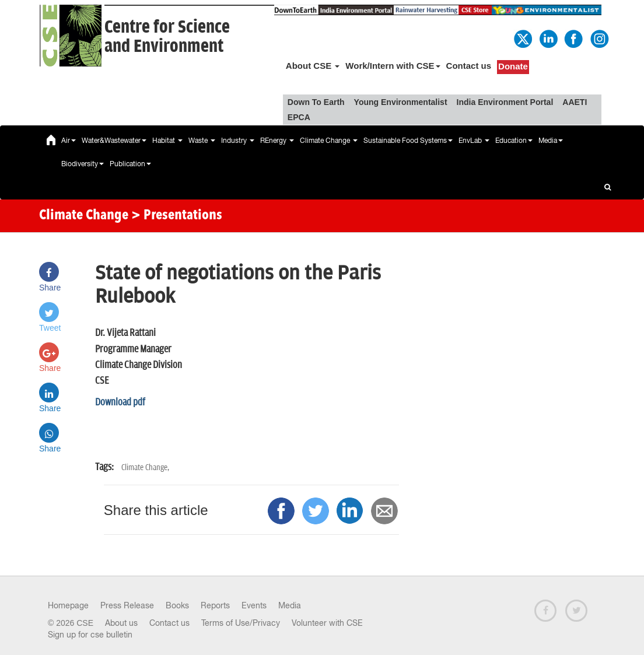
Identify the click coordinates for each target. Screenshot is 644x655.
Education (514, 141)
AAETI (575, 102)
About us (121, 623)
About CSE (313, 66)
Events (254, 605)
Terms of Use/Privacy (241, 623)
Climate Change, (145, 467)
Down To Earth (316, 102)
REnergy (277, 141)
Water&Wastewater (114, 141)
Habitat (167, 141)
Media (551, 141)
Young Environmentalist (401, 102)
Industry (238, 141)
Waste (202, 141)
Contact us (469, 66)
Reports (215, 605)
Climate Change (329, 141)
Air (69, 141)
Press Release (127, 605)
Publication (130, 164)
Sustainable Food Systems (408, 141)
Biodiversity (83, 164)
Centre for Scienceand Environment (167, 37)
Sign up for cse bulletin (90, 635)
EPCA (299, 117)
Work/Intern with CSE (393, 66)
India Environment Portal (505, 102)
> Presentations (177, 216)
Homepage (68, 605)
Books (177, 605)
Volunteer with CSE (327, 623)
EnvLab (474, 141)
